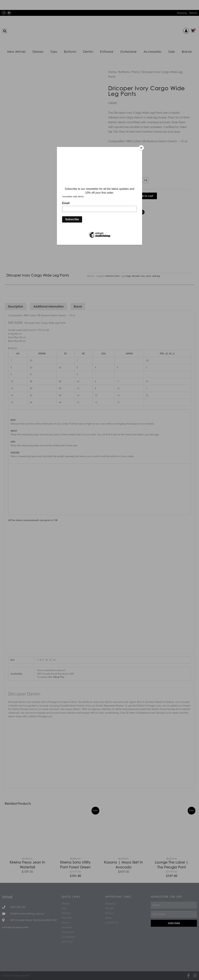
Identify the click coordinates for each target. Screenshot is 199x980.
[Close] (141, 148)
